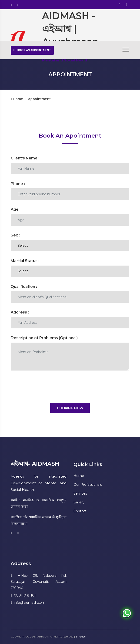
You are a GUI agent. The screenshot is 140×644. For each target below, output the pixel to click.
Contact (80, 511)
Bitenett (81, 636)
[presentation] (46, 387)
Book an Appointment (32, 50)
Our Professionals (88, 485)
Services (80, 493)
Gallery (79, 502)
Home (17, 99)
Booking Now (70, 408)
